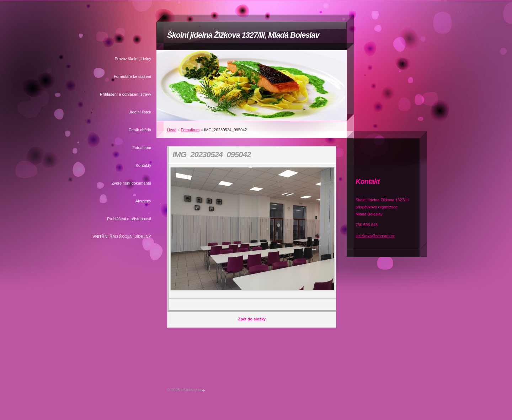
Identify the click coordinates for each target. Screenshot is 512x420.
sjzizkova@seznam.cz (375, 236)
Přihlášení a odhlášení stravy (126, 94)
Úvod (172, 130)
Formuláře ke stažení (132, 76)
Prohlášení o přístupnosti (129, 219)
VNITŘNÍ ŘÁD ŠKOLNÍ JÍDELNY (122, 236)
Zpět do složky (252, 319)
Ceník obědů (140, 130)
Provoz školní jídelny (133, 59)
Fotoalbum (142, 148)
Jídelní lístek (140, 112)
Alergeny (143, 201)
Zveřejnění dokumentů (131, 183)
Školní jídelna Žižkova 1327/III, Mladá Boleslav (243, 35)
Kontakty (143, 165)
